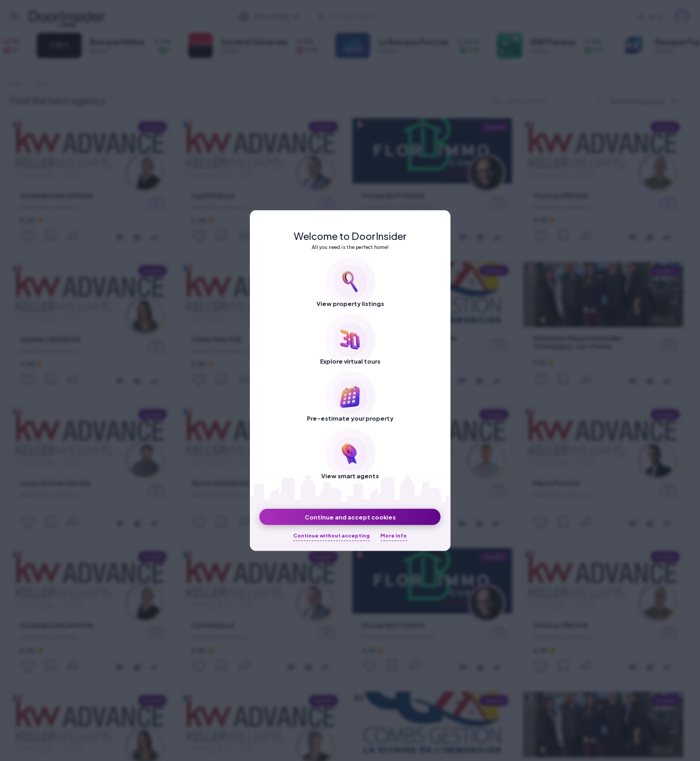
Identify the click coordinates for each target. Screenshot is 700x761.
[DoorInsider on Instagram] (367, 23)
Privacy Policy (541, 24)
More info (394, 535)
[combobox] (643, 101)
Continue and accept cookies (350, 517)
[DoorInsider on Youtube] (405, 23)
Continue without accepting (332, 535)
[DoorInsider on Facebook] (348, 23)
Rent (42, 83)
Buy (16, 83)
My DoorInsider (682, 17)
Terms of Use (598, 24)
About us (462, 24)
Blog (497, 24)
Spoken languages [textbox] (637, 101)
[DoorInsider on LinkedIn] (386, 23)
